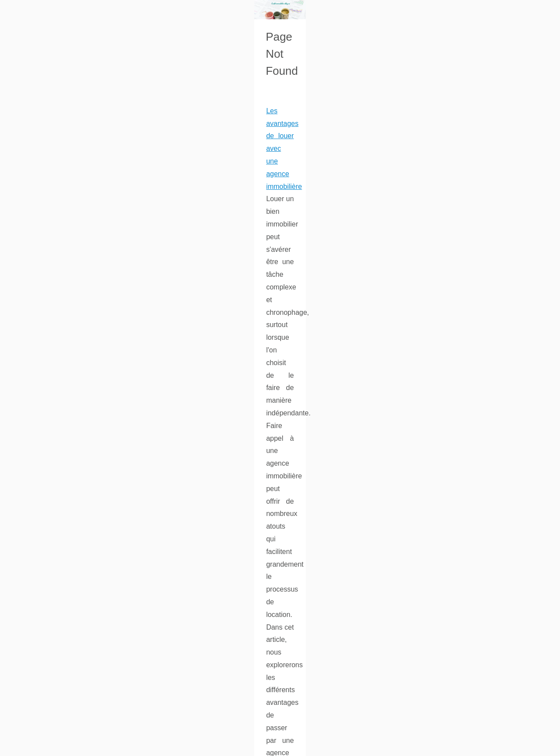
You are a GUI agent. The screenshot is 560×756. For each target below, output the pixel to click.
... (81, 330)
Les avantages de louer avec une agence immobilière (105, 267)
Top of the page (177, 747)
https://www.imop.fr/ (296, 496)
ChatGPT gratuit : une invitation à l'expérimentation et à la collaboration (132, 561)
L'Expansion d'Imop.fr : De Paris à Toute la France (100, 472)
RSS (149, 747)
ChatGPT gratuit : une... (455, 272)
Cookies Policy (122, 747)
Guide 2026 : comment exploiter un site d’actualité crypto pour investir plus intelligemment (161, 369)
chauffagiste (281, 676)
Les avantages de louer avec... (465, 372)
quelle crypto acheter (95, 432)
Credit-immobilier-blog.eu (68, 747)
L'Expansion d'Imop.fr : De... (462, 352)
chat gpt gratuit (47, 624)
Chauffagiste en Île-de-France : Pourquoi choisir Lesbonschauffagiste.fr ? (135, 664)
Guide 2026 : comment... (457, 312)
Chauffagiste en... (447, 252)
